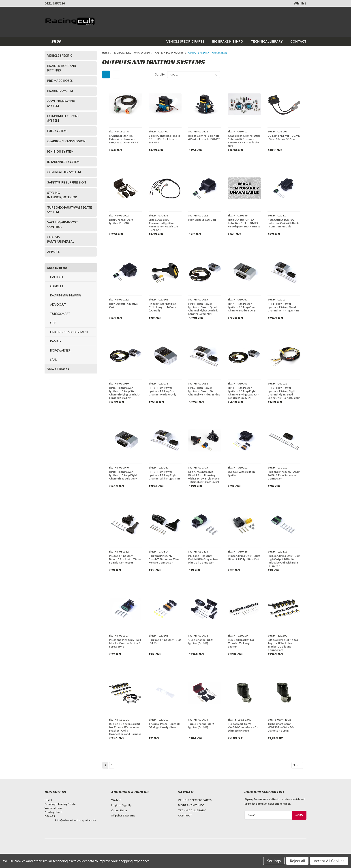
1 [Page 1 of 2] (105, 765)
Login (115, 805)
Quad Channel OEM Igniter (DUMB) (200, 641)
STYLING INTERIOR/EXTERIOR (62, 195)
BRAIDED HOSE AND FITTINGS (62, 68)
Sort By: (160, 74)
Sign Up (127, 805)
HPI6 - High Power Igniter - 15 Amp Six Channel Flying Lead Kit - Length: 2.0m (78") (124, 393)
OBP (53, 323)
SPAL (53, 360)
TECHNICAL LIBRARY (267, 41)
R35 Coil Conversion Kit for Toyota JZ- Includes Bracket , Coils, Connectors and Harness (125, 729)
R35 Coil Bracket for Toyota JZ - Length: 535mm (241, 643)
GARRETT (57, 286)
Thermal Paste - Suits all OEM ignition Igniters (164, 725)
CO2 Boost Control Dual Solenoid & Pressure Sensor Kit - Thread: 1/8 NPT (243, 141)
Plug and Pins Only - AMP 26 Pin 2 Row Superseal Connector (283, 475)
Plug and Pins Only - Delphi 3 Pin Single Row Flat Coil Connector (203, 559)
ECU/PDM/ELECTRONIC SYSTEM (64, 118)
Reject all (297, 861)
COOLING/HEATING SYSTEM (61, 104)
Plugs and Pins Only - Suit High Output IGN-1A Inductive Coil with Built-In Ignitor (283, 561)
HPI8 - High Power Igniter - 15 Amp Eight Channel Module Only (123, 475)
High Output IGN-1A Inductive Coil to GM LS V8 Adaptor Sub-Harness (244, 223)
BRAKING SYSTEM (60, 91)
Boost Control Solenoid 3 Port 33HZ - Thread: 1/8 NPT (164, 139)
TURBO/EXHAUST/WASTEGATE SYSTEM (68, 210)
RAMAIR (56, 341)
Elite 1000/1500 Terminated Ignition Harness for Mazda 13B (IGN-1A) (163, 225)
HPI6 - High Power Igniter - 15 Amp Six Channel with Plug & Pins (204, 391)
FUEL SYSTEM (57, 131)
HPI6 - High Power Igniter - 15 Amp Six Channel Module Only (162, 391)
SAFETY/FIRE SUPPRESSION (67, 182)
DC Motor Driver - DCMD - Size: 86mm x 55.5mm (284, 137)
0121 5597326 (55, 3)
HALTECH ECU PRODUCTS (169, 53)
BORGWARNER (60, 350)
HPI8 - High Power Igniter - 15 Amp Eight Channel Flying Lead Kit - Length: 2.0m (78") (243, 393)
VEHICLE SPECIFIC (60, 56)
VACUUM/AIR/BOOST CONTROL (63, 225)
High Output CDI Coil (202, 220)
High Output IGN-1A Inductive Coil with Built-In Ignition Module (283, 223)
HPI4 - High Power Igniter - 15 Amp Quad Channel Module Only (242, 307)
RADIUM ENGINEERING (66, 295)
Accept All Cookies (329, 861)
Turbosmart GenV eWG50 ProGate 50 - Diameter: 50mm (281, 727)
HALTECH (57, 277)
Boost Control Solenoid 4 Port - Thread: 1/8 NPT (204, 137)
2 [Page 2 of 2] (112, 765)
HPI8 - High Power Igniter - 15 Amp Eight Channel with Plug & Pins (164, 475)
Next (297, 765)
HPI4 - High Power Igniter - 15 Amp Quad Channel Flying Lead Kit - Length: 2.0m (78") (203, 309)
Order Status (119, 810)
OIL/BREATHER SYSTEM (64, 172)
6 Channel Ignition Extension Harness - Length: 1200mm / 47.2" (124, 139)
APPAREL (54, 252)
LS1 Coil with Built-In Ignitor (241, 473)
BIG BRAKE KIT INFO (228, 41)
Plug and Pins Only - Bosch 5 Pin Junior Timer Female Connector (125, 559)
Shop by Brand (57, 268)
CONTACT (298, 41)
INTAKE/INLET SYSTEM (63, 162)
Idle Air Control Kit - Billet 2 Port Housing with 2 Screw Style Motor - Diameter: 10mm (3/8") (204, 477)
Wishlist (300, 3)
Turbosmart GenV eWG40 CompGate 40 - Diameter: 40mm (242, 727)
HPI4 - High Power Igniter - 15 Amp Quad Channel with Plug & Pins (283, 307)
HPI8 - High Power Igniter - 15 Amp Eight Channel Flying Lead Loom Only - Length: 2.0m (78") (283, 394)
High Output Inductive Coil (123, 305)
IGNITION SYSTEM (60, 151)
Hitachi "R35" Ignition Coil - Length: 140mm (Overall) (162, 307)
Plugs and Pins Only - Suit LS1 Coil (164, 641)
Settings (274, 861)
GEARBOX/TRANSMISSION (66, 141)
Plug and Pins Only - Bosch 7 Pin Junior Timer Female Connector (164, 559)
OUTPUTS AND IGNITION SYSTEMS (208, 53)
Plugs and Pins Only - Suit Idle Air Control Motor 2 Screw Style (125, 643)
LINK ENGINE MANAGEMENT (69, 332)
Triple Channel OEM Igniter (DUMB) (201, 725)
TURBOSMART (60, 314)
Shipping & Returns (123, 815)
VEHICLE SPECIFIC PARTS (185, 41)
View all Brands (58, 369)
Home (105, 53)
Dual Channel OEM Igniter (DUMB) (121, 221)
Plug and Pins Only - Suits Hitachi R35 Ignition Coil (244, 557)
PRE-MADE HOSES (60, 81)
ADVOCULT (58, 304)
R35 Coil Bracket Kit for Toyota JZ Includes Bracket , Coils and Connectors (282, 645)
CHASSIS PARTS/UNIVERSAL (61, 239)
